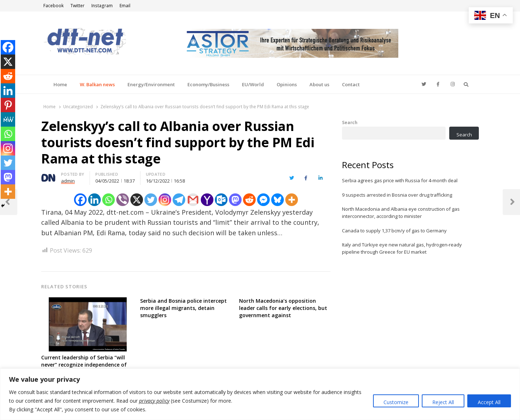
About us (319, 84)
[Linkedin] (94, 200)
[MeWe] (8, 119)
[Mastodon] (235, 200)
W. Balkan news (97, 84)
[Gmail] (193, 200)
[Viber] (123, 200)
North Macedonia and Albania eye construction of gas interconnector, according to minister (401, 213)
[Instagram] (165, 200)
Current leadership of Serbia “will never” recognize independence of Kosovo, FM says (84, 365)
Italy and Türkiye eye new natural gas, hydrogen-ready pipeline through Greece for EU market (402, 248)
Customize (396, 402)
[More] (292, 200)
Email (125, 6)
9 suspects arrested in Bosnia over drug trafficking (397, 195)
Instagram (102, 6)
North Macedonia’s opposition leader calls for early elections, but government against (283, 308)
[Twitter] (151, 200)
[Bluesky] (278, 200)
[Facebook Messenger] (263, 200)
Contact (351, 84)
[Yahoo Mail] (207, 200)
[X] (137, 200)
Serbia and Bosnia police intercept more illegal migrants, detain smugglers (183, 308)
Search (350, 122)
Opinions (287, 84)
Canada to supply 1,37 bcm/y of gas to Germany (394, 231)
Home (60, 84)
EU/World (253, 84)
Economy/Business (208, 84)
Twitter (77, 6)
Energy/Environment (151, 84)
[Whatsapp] (109, 200)
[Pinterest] (8, 105)
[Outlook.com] (221, 200)
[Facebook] (80, 200)
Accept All (489, 402)
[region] (260, 394)
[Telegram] (179, 200)
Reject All (443, 402)
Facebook (53, 6)
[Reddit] (249, 200)
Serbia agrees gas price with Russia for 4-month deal (400, 180)
